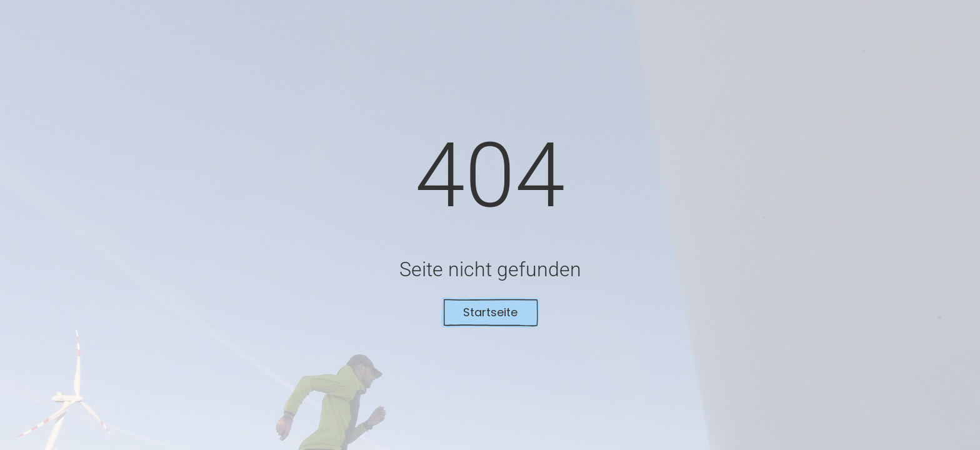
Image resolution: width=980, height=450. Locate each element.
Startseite (490, 312)
